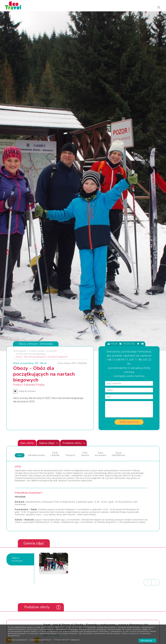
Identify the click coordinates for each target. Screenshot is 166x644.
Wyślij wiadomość (129, 170)
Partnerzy (70, 592)
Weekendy (90, 458)
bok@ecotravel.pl (150, 556)
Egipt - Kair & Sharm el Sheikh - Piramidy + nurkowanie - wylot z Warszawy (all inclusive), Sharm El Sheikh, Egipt (96, 374)
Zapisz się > (30, 614)
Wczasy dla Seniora (94, 446)
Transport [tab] (70, 203)
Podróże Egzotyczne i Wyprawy (31, 462)
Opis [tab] (20, 203)
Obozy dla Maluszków (62, 450)
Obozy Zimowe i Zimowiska (44, 99)
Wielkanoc (90, 462)
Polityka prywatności (18, 640)
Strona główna (20, 99)
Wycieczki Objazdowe (130, 446)
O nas (49, 592)
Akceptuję (147, 641)
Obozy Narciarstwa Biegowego (32, 102)
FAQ (68, 587)
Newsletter (71, 597)
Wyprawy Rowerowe (129, 454)
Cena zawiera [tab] (85, 202)
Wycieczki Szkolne (94, 621)
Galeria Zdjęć (49, 191)
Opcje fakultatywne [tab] (118, 202)
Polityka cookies (53, 606)
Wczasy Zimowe (93, 454)
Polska (17, 133)
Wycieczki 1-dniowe (94, 466)
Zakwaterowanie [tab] (36, 203)
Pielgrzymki (23, 458)
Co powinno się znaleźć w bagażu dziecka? (94, 601)
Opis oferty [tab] (27, 191)
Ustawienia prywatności (41, 640)
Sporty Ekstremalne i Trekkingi (31, 466)
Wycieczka (124, 458)
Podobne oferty (74, 191)
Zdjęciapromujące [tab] (17, 307)
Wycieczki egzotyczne (95, 470)
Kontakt (50, 587)
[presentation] (148, 330)
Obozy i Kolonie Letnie (27, 450)
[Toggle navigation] (159, 7)
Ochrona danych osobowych (67, 640)
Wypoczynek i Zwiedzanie (131, 450)
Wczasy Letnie (92, 450)
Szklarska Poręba (34, 133)
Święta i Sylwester (60, 470)
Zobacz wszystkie (136, 418)
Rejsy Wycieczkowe (60, 458)
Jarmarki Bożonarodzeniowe (64, 446)
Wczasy (21, 470)
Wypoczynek (125, 462)
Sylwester (56, 462)
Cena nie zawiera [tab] (101, 202)
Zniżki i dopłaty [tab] (55, 202)
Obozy (20, 446)
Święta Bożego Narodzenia (64, 466)
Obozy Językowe (59, 454)
